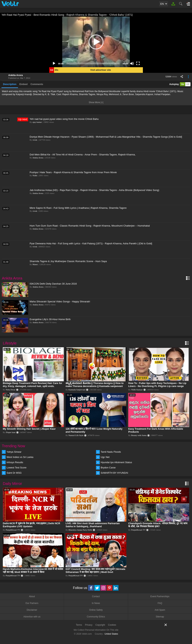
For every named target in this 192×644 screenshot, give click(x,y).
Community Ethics (96, 617)
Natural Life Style (76, 435)
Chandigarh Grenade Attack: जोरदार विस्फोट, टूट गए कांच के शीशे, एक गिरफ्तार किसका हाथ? (158, 525)
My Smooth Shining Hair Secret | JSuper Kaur (29, 429)
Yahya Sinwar (14, 452)
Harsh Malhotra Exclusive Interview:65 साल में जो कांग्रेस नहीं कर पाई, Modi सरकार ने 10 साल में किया (33, 571)
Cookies (112, 625)
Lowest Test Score (16, 468)
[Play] (54, 63)
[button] (96, 42)
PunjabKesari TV (13, 530)
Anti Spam (160, 610)
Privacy (89, 625)
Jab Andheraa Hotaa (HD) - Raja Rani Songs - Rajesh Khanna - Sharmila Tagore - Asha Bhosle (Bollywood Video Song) (94, 190)
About (32, 596)
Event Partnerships (160, 596)
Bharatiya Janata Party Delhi (80, 530)
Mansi (35, 264)
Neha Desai (11, 390)
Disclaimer (32, 610)
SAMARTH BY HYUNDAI (114, 473)
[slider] (93, 63)
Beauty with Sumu (139, 435)
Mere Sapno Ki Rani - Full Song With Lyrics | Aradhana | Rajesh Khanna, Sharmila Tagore (78, 208)
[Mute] (132, 63)
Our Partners (32, 603)
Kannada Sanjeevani (77, 390)
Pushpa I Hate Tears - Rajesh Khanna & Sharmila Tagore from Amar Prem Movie (73, 172)
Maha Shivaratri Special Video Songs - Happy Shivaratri (60, 302)
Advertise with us (32, 617)
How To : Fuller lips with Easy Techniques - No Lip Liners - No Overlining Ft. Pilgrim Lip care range (157, 385)
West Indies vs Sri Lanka (20, 457)
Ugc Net (105, 457)
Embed (24, 84)
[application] (96, 42)
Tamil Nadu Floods (111, 452)
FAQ (160, 603)
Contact (96, 596)
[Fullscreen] (138, 63)
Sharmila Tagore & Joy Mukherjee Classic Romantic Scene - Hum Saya (68, 261)
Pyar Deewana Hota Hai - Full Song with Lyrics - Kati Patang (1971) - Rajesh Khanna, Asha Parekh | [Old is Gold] (91, 243)
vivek (35, 140)
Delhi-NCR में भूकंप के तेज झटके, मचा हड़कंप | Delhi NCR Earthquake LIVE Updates (31, 525)
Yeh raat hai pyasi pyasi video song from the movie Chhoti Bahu (64, 119)
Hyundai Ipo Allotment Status (116, 462)
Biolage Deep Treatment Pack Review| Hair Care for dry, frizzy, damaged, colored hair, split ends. (32, 385)
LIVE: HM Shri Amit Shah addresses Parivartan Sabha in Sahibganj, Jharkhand (93, 525)
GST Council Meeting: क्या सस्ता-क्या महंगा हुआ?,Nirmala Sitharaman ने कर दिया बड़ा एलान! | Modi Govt (95, 571)
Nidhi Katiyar (137, 390)
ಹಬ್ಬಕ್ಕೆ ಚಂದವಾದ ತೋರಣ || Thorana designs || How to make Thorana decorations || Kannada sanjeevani (95, 385)
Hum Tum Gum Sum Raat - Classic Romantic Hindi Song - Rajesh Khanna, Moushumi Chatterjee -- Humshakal (90, 226)
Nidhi (35, 175)
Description (10, 84)
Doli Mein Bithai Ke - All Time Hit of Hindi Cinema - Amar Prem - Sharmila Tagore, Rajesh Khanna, (83, 155)
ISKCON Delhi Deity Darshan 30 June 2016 (53, 284)
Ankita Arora (16, 75)
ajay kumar (37, 122)
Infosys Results (15, 462)
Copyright (100, 625)
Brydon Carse (108, 468)
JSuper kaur (11, 432)
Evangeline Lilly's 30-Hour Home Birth (50, 319)
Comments (37, 84)
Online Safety (96, 610)
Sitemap (160, 617)
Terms (79, 625)
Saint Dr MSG (14, 473)
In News (96, 603)
